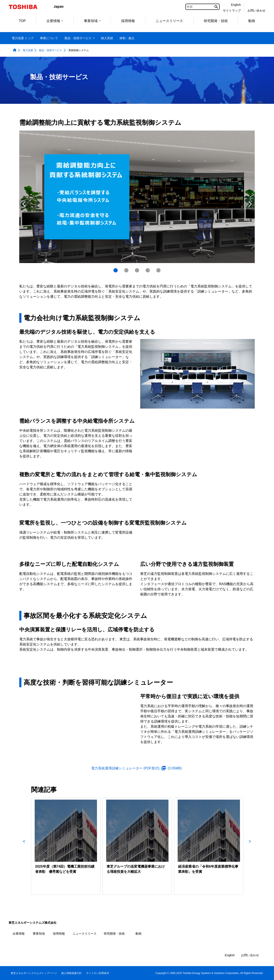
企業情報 (55, 21)
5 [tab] (158, 270)
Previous (24, 204)
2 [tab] (126, 270)
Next (250, 204)
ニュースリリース (169, 21)
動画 (252, 21)
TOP (22, 21)
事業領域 (92, 21)
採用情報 (128, 21)
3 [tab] (137, 270)
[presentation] (126, 270)
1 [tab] (116, 270)
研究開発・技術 (216, 21)
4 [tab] (148, 270)
